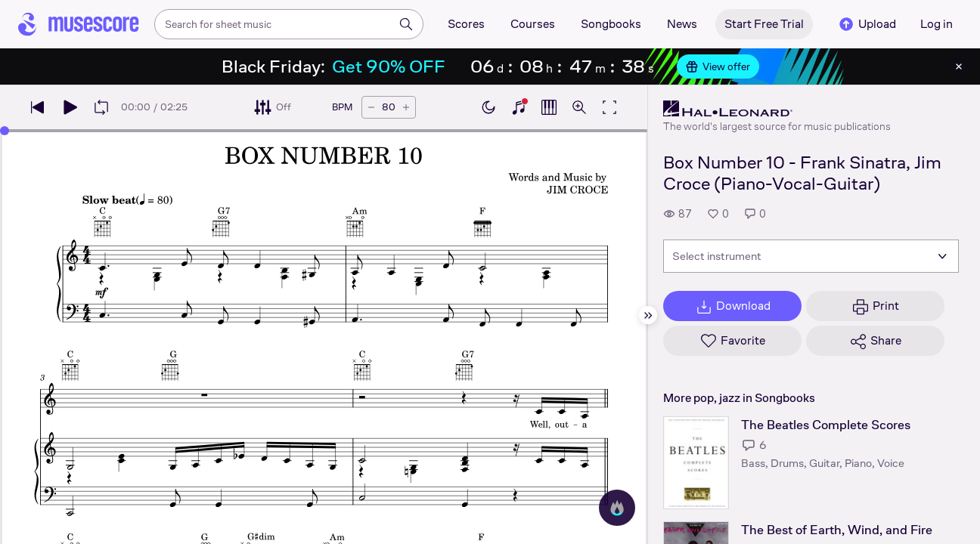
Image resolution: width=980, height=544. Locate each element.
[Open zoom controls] (579, 107)
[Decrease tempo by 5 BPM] (371, 107)
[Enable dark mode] (488, 107)
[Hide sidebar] (648, 315)
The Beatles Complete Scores (826, 425)
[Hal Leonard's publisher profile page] (777, 109)
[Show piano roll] (549, 107)
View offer (718, 66)
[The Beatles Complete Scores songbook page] (696, 463)
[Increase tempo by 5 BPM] (406, 107)
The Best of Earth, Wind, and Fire (837, 530)
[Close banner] (959, 66)
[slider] (5, 131)
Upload (867, 24)
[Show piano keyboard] (519, 107)
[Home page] (79, 24)
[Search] (406, 24)
